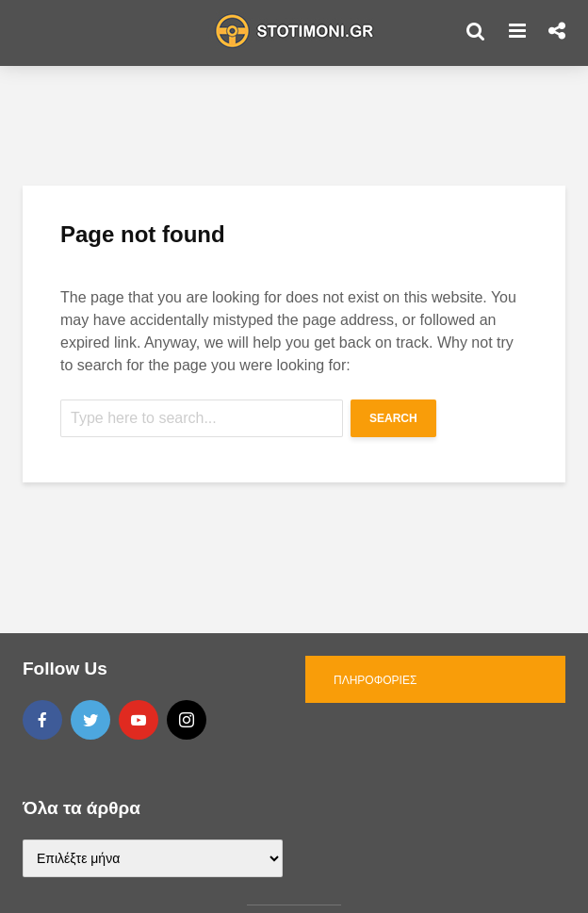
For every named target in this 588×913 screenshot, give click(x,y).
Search (393, 418)
